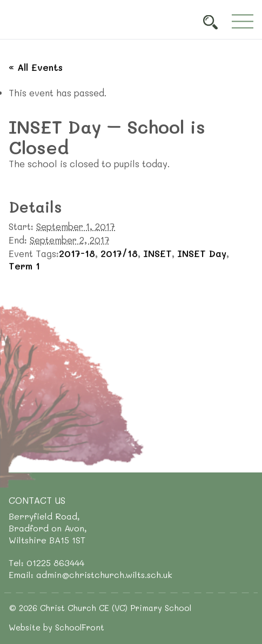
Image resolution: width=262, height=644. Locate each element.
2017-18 (77, 253)
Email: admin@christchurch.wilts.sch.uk (90, 574)
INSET (157, 253)
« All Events (36, 67)
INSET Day (202, 253)
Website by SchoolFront (56, 627)
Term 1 (24, 266)
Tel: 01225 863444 (46, 563)
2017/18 (119, 253)
